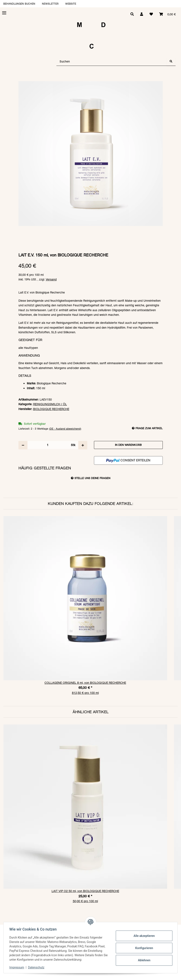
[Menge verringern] (23, 445)
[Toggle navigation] (4, 13)
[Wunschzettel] (151, 14)
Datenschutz (37, 967)
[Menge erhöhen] (83, 445)
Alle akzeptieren (143, 936)
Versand (51, 279)
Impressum (18, 967)
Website (71, 4)
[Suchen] (112, 62)
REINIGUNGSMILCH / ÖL (50, 404)
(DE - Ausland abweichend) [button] (65, 429)
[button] (141, 14)
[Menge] (48, 445)
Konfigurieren (143, 948)
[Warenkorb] (167, 14)
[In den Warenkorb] (91, 79)
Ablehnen (143, 960)
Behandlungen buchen (19, 4)
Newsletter (50, 4)
